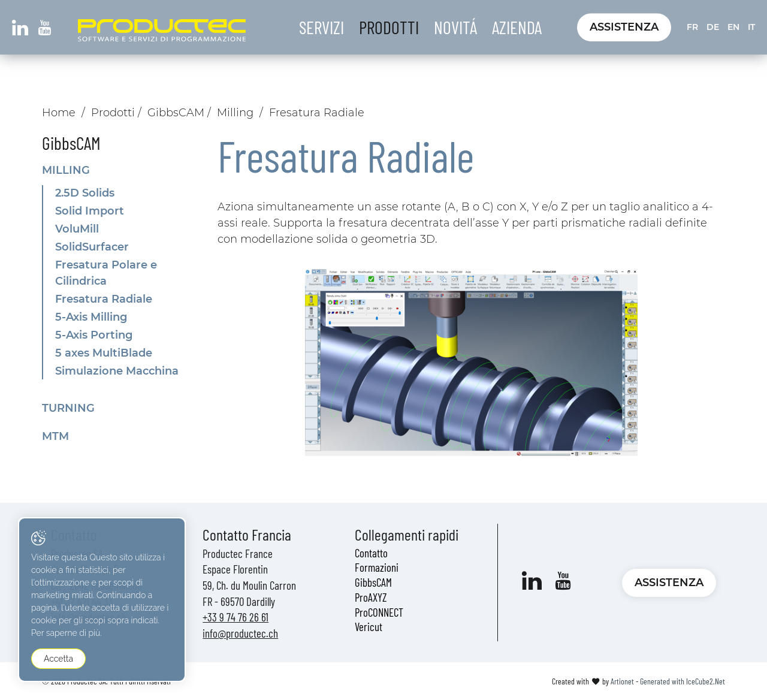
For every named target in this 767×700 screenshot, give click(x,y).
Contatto (371, 553)
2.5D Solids (85, 193)
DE (713, 27)
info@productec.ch (240, 633)
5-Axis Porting (94, 335)
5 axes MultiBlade (104, 353)
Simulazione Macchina (117, 371)
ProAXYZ (371, 597)
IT (751, 27)
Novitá (455, 27)
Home (59, 113)
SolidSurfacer (92, 247)
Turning (68, 408)
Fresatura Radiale (104, 299)
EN (733, 27)
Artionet (622, 681)
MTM (55, 436)
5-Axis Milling (91, 317)
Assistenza (624, 27)
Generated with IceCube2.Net (683, 681)
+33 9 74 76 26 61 (235, 617)
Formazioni (377, 567)
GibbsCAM (176, 113)
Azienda (517, 27)
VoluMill (77, 229)
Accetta (58, 659)
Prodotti (389, 27)
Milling (235, 113)
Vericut (369, 627)
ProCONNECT (379, 612)
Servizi (321, 27)
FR (692, 27)
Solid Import (90, 211)
